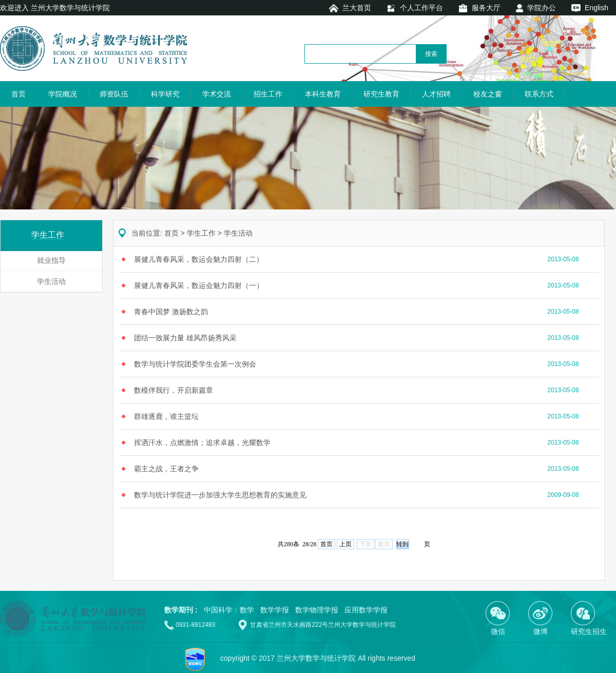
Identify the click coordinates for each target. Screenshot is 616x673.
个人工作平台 (421, 8)
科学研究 (165, 94)
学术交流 (217, 94)
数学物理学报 (317, 610)
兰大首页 (357, 8)
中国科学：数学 (229, 610)
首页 (18, 94)
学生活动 (51, 281)
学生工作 (201, 233)
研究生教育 (381, 94)
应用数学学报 (366, 610)
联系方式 (539, 94)
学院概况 (63, 94)
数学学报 (275, 610)
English (596, 8)
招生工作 (268, 94)
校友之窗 (488, 94)
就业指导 (51, 260)
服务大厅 (486, 8)
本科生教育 (323, 94)
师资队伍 (114, 94)
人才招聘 (436, 94)
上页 (345, 544)
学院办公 (542, 8)
